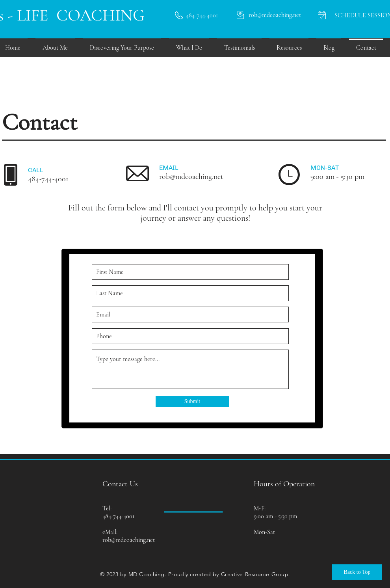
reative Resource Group (257, 574)
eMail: (110, 532)
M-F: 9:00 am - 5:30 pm (275, 512)
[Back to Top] (357, 572)
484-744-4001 (48, 179)
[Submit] (192, 402)
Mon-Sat (264, 532)
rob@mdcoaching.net (191, 177)
